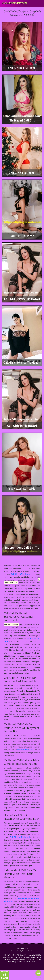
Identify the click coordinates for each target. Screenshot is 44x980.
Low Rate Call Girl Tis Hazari (26, 962)
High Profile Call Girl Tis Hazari (14, 955)
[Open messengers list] (38, 973)
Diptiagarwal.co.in (26, 951)
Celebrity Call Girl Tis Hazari (20, 959)
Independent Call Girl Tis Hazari (19, 957)
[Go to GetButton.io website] (38, 978)
